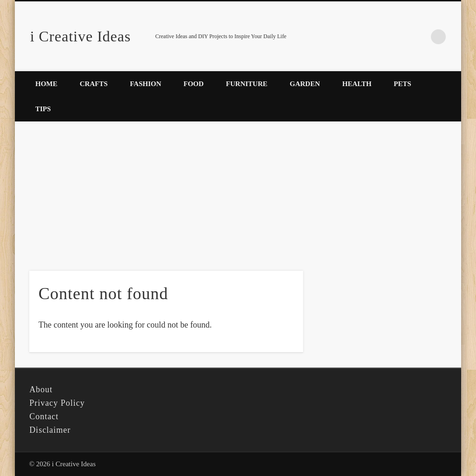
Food (194, 84)
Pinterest (419, 37)
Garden (305, 84)
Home (46, 84)
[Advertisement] (238, 191)
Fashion (146, 84)
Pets (403, 84)
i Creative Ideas (81, 36)
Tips (43, 109)
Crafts (94, 84)
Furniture (247, 84)
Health (357, 84)
